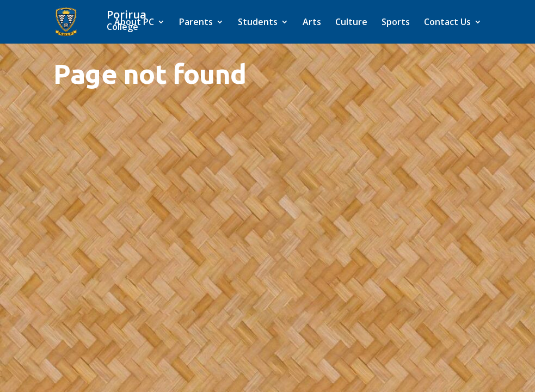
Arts (312, 23)
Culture (351, 23)
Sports (396, 23)
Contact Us (447, 23)
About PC (134, 23)
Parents (196, 23)
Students (258, 23)
